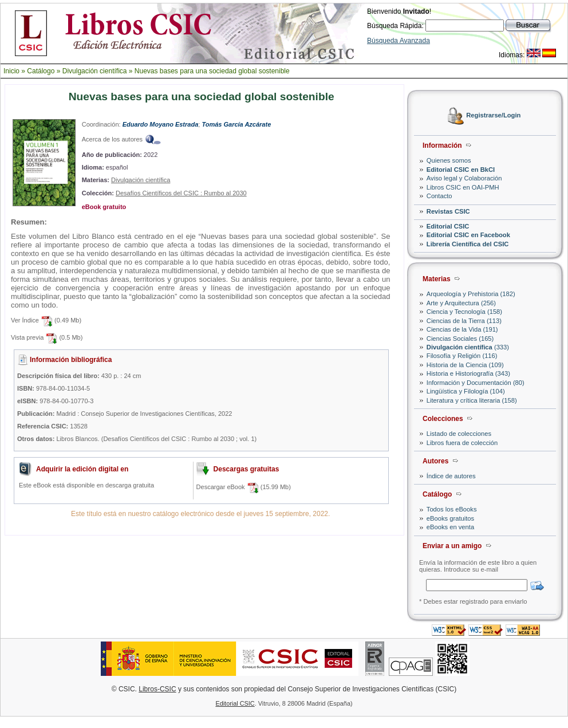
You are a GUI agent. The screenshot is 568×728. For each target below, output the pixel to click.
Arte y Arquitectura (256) (461, 303)
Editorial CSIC (448, 226)
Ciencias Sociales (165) (460, 339)
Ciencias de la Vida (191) (462, 329)
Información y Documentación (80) (476, 383)
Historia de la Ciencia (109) (465, 365)
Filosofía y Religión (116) (462, 356)
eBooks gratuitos (450, 518)
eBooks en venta (450, 527)
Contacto (439, 196)
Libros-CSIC (157, 689)
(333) (468, 347)
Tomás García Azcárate (236, 124)
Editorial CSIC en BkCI (461, 170)
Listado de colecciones (459, 434)
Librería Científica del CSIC (468, 244)
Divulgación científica (95, 71)
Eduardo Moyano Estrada (161, 124)
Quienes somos (449, 160)
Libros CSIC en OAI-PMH (463, 187)
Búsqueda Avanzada (399, 41)
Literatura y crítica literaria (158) (472, 400)
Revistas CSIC (448, 211)
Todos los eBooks (452, 509)
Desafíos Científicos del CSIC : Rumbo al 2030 (181, 193)
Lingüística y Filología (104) (466, 391)
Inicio (11, 71)
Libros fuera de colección (462, 443)
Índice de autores (451, 476)
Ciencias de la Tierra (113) (464, 321)
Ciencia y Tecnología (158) (464, 312)
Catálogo (41, 71)
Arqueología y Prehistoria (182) (471, 294)
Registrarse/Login (493, 116)
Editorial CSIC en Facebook (468, 235)
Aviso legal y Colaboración (464, 178)
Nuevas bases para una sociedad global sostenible (212, 71)
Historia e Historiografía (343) (468, 373)
